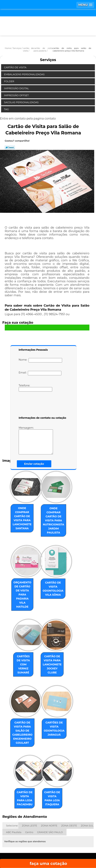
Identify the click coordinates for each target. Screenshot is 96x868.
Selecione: (12, 793)
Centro (29, 800)
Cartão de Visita (15, 67)
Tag (7, 109)
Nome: (40, 360)
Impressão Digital (17, 88)
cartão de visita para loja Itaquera (58, 768)
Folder (9, 81)
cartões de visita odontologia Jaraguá (58, 702)
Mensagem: (41, 440)
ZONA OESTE (69, 793)
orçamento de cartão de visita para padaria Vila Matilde (19, 580)
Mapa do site (48, 853)
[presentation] (42, 405)
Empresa (48, 832)
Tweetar (10, 147)
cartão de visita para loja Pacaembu (19, 768)
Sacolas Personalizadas (22, 102)
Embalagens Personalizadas (25, 74)
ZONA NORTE (49, 793)
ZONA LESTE (30, 793)
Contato (63, 843)
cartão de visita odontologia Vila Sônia (58, 578)
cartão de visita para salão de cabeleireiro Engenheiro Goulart (19, 706)
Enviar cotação (34, 464)
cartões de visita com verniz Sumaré (19, 640)
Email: (40, 373)
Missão (77, 832)
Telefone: (35, 388)
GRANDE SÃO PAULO (50, 800)
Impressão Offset (17, 95)
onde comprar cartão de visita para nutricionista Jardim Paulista (58, 516)
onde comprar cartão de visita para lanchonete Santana (19, 516)
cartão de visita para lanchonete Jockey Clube (58, 642)
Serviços (48, 60)
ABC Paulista (14, 800)
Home (18, 832)
